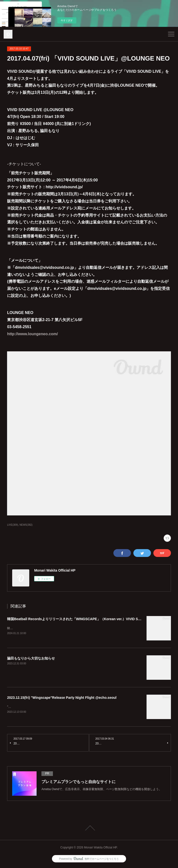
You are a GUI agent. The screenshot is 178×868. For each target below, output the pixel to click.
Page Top (89, 829)
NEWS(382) (26, 525)
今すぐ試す (67, 20)
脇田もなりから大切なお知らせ (31, 659)
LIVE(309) (13, 525)
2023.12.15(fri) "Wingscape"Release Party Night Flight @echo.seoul (62, 698)
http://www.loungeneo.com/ (32, 334)
